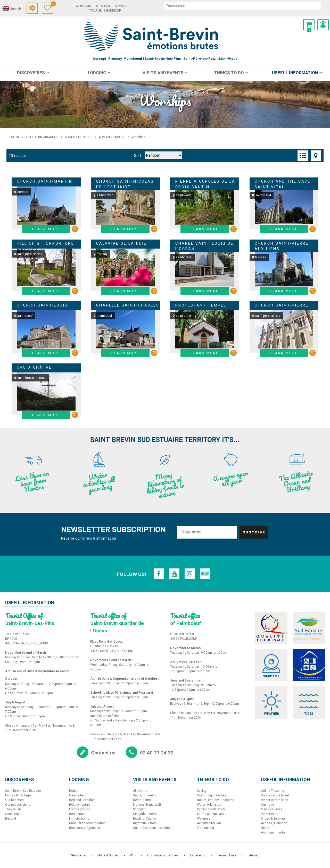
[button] (309, 25)
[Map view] (316, 156)
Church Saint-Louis (42, 305)
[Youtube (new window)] (174, 574)
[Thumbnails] (303, 156)
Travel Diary (52, 5)
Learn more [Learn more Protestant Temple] (205, 353)
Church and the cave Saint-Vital (283, 184)
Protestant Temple (201, 305)
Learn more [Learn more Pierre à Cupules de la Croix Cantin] (205, 229)
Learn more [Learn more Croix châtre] (46, 415)
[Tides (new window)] (309, 703)
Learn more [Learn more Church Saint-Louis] (46, 353)
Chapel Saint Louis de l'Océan (204, 246)
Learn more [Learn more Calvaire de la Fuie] (125, 291)
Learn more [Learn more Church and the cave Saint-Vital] (284, 229)
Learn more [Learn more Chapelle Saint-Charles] (125, 353)
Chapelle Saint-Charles (128, 305)
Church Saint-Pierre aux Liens (282, 246)
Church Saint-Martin (45, 181)
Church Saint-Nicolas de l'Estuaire (125, 184)
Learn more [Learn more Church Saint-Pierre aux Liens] (284, 291)
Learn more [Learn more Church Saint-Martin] (46, 229)
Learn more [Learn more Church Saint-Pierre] (284, 353)
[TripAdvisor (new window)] (205, 574)
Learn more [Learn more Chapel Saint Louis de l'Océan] (205, 291)
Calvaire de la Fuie (121, 244)
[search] (243, 6)
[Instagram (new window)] (190, 574)
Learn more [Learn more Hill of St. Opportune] (46, 291)
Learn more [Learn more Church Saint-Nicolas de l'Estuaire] (125, 229)
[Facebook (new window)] (159, 574)
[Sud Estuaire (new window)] (309, 628)
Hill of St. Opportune (46, 244)
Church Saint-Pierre (282, 305)
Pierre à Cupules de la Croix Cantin (205, 184)
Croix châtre (34, 367)
